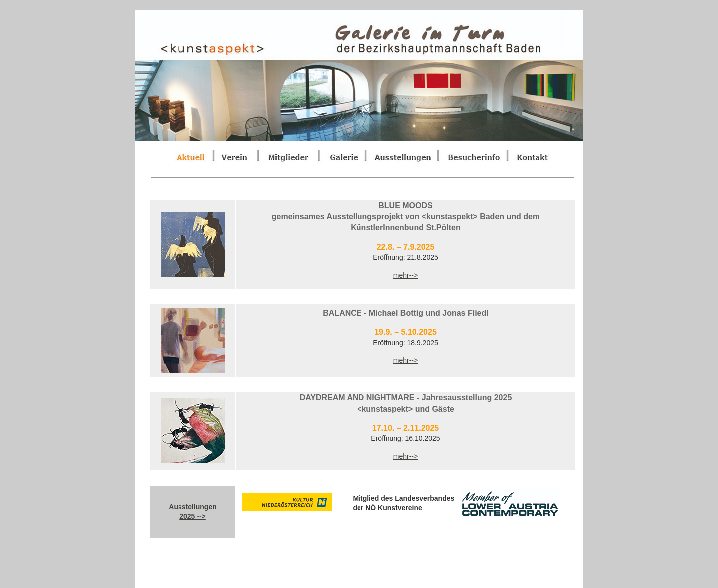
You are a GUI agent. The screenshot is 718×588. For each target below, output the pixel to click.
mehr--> (406, 275)
